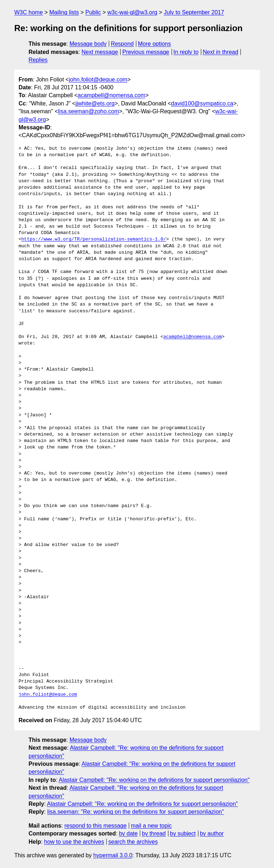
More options (155, 44)
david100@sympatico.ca (202, 103)
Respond (122, 44)
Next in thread (220, 52)
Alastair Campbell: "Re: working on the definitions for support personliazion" (154, 780)
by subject (183, 834)
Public (93, 12)
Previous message (146, 52)
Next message (100, 52)
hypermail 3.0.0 (113, 855)
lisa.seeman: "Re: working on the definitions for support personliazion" (135, 812)
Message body (88, 44)
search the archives (133, 842)
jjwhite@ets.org (95, 103)
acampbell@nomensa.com (112, 95)
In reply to (186, 52)
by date (128, 834)
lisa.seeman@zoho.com (89, 111)
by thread (154, 834)
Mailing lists (64, 12)
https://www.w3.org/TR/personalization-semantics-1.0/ (94, 239)
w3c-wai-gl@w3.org (132, 12)
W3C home (29, 12)
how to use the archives (74, 842)
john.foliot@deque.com (98, 80)
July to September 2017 (194, 12)
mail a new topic (151, 826)
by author (212, 834)
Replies (38, 60)
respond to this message (95, 826)
